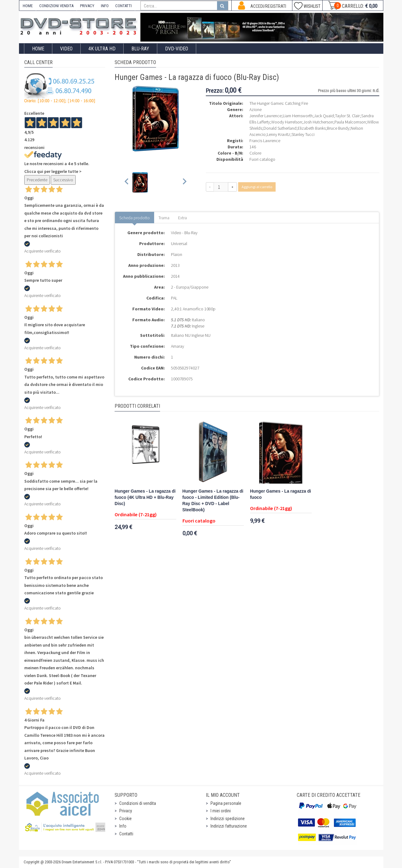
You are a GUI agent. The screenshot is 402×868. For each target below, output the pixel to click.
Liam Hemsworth (298, 116)
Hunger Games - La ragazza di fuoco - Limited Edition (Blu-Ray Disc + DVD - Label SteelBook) (213, 501)
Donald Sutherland (280, 128)
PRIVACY (87, 6)
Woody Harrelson (287, 122)
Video (66, 49)
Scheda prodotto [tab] (135, 218)
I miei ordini (221, 811)
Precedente (37, 180)
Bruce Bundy (338, 128)
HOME (28, 6)
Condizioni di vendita (138, 803)
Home (38, 49)
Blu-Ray (140, 49)
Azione (255, 109)
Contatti (126, 834)
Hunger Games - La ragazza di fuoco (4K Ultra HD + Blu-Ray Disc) (145, 497)
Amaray (177, 346)
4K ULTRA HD (102, 49)
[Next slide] (184, 182)
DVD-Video (177, 49)
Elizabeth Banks (312, 128)
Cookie (125, 819)
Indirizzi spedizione (228, 819)
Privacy (126, 811)
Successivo (63, 180)
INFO (105, 6)
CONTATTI (123, 6)
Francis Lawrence (265, 141)
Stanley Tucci (303, 134)
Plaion (177, 254)
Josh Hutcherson (318, 122)
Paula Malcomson (350, 122)
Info (123, 826)
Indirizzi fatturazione (229, 826)
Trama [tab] (164, 218)
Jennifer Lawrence (265, 116)
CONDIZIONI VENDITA (56, 6)
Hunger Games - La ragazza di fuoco (281, 494)
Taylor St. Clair (348, 116)
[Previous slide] (127, 182)
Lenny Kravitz (279, 134)
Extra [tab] (182, 218)
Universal (179, 244)
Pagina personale (226, 803)
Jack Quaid (324, 116)
